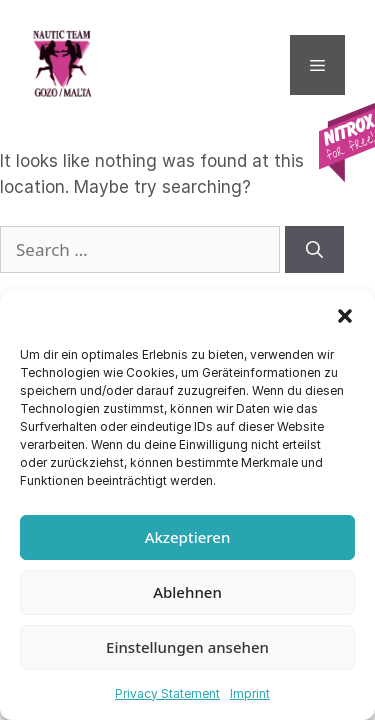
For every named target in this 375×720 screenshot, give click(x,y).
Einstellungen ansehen (187, 647)
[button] (345, 316)
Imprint (250, 693)
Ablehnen (187, 592)
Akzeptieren (188, 537)
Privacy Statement (167, 693)
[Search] (314, 250)
